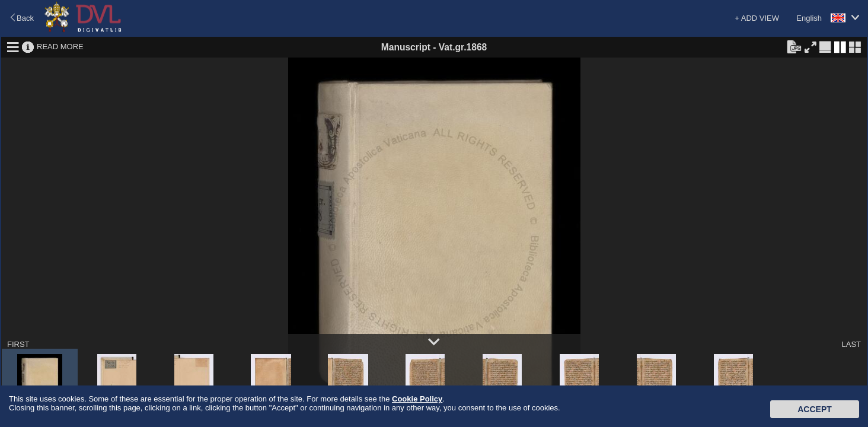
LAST (851, 344)
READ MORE (60, 47)
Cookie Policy (417, 399)
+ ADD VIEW (757, 18)
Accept (815, 409)
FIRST (18, 344)
